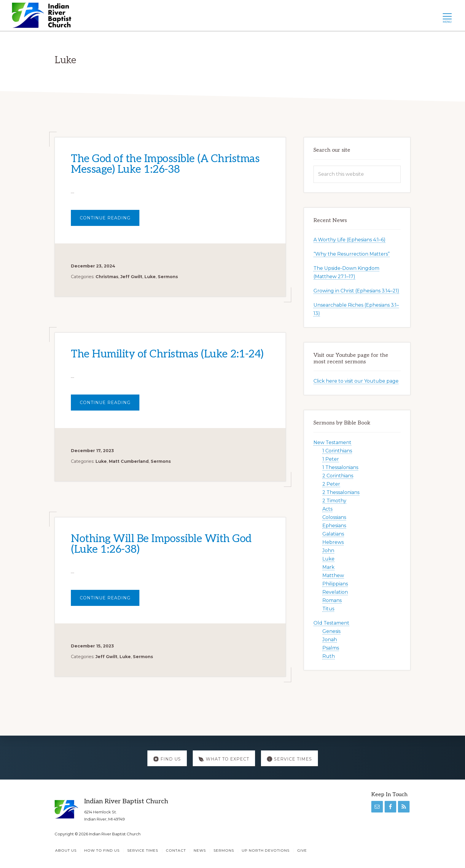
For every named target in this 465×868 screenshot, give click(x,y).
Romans (332, 600)
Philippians (335, 584)
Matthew (333, 575)
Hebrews (333, 542)
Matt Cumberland (129, 461)
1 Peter (331, 459)
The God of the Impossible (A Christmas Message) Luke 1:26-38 (165, 164)
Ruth (329, 656)
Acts (327, 509)
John (328, 551)
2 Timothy (334, 501)
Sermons (168, 277)
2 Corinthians (338, 476)
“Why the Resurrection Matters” (352, 254)
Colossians (334, 517)
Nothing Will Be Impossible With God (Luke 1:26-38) (161, 544)
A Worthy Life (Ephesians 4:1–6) (349, 240)
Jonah (330, 640)
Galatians (333, 534)
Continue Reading (110, 220)
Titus (328, 609)
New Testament (332, 442)
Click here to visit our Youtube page (356, 381)
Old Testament (331, 623)
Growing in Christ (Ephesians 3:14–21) (356, 291)
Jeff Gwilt (131, 277)
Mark (328, 567)
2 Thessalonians (341, 492)
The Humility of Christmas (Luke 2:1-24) (167, 354)
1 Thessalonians (340, 467)
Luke (150, 277)
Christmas (107, 277)
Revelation (335, 592)
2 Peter (331, 484)
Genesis (331, 631)
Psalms (331, 648)
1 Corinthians (337, 451)
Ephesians (334, 526)
